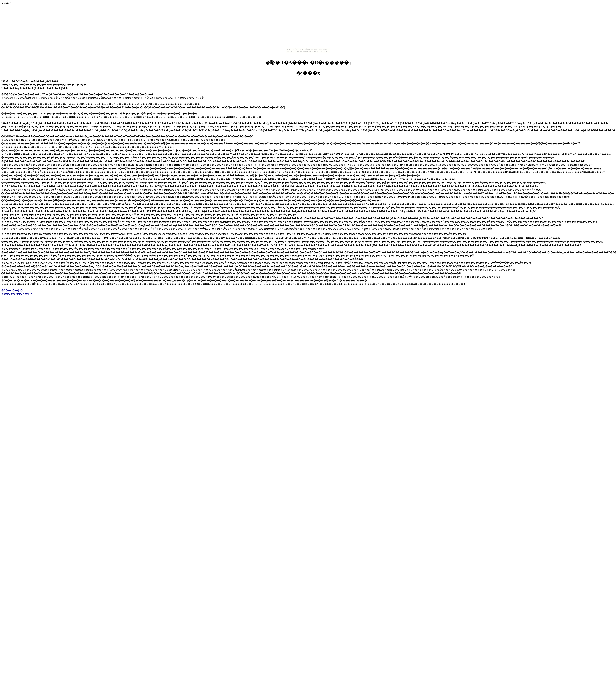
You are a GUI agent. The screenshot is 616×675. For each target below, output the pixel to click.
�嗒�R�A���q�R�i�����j (308, 63)
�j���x (308, 73)
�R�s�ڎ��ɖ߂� (12, 290)
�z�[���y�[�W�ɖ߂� (17, 294)
